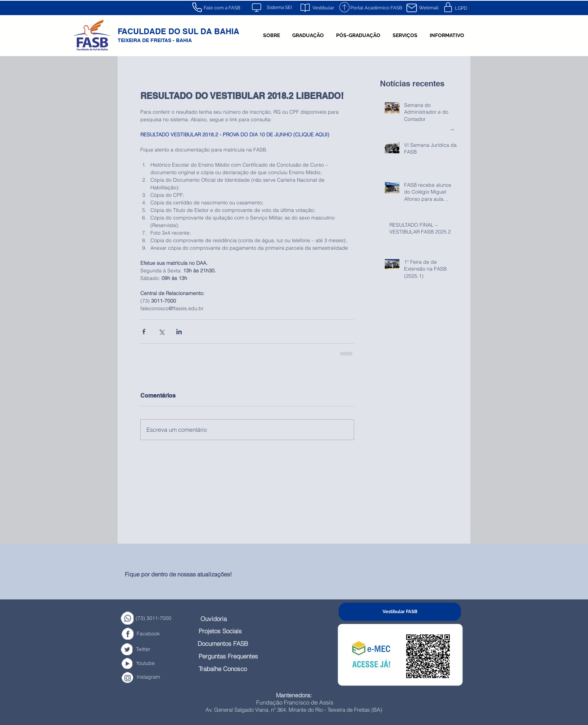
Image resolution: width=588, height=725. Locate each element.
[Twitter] (148, 649)
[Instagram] (156, 677)
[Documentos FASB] (234, 644)
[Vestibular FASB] (400, 612)
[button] (272, 35)
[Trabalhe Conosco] (234, 669)
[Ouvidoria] (219, 619)
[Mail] (412, 8)
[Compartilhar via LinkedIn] (179, 332)
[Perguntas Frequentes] (241, 656)
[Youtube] (152, 663)
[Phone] (197, 7)
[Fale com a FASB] (222, 8)
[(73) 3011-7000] (165, 618)
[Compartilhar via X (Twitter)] (161, 332)
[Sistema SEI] (279, 8)
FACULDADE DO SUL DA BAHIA (178, 31)
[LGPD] (461, 8)
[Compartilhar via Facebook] (144, 332)
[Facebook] (155, 634)
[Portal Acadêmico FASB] (376, 8)
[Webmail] (429, 8)
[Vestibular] (323, 8)
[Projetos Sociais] (229, 631)
